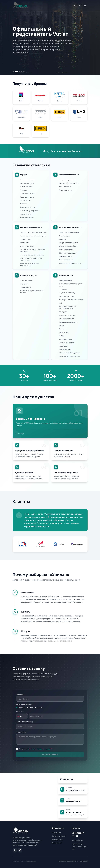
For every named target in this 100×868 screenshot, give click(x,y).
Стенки (61, 329)
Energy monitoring (65, 190)
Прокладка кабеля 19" (67, 319)
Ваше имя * (20, 694)
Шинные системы (65, 187)
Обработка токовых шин (67, 253)
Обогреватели (25, 243)
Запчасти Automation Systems (70, 263)
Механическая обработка (68, 246)
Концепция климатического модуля (33, 236)
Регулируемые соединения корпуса (71, 300)
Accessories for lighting (67, 315)
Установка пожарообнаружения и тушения (32, 292)
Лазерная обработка (66, 249)
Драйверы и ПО (58, 839)
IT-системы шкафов (27, 193)
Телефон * (20, 712)
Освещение (63, 312)
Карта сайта (84, 861)
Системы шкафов (26, 187)
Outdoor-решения (27, 246)
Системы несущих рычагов (30, 211)
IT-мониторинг (26, 287)
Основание (63, 289)
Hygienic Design (26, 214)
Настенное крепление (67, 296)
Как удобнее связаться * (25, 704)
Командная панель (27, 197)
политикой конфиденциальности (40, 749)
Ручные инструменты (66, 260)
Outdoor (23, 204)
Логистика (63, 239)
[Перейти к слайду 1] (13, 72)
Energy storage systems (67, 180)
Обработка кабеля (65, 256)
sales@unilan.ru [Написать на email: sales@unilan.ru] (77, 840)
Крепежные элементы (67, 342)
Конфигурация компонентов (69, 232)
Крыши (61, 336)
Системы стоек (26, 200)
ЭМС (60, 303)
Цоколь (61, 325)
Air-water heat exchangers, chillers (32, 255)
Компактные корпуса (28, 180)
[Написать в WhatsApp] (15, 850)
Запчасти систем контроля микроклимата (30, 264)
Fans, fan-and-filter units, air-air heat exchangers (33, 250)
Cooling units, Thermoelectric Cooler (33, 232)
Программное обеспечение (69, 243)
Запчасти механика (27, 217)
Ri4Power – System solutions (69, 183)
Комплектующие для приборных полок (71, 285)
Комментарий (21, 732)
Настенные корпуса (27, 183)
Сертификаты (57, 843)
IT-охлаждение (26, 239)
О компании (56, 833)
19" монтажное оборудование (69, 353)
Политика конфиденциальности (68, 861)
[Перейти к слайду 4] (22, 72)
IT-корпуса (24, 190)
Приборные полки (65, 280)
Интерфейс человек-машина (69, 356)
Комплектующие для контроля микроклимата (31, 259)
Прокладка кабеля (65, 349)
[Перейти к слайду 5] (24, 72)
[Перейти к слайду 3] (20, 72)
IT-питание (24, 284)
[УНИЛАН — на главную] (21, 830)
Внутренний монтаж (66, 339)
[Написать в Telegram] (20, 850)
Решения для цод (26, 280)
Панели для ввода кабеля (68, 322)
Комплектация (64, 236)
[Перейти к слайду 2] (16, 72)
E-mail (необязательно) (24, 722)
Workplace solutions (27, 207)
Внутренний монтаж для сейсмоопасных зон (68, 307)
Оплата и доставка (59, 836)
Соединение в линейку (67, 293)
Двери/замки (64, 332)
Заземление (63, 346)
